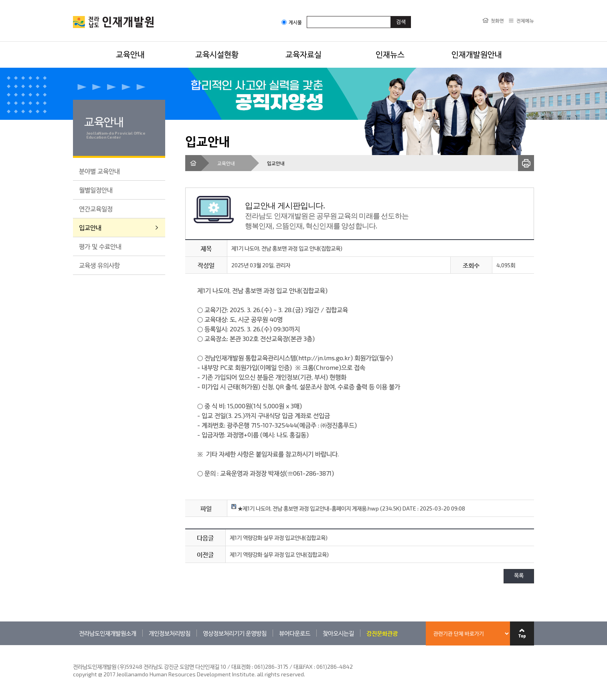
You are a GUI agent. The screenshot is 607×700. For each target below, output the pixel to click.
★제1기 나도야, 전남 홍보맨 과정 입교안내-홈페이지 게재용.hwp (305, 508)
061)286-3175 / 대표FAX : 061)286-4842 (303, 667)
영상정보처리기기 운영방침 (235, 633)
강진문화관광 (382, 633)
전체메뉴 (525, 20)
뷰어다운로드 (295, 633)
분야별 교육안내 (99, 171)
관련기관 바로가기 (73, 645)
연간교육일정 (96, 209)
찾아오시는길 (338, 633)
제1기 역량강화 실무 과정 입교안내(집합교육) (279, 538)
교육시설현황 (217, 54)
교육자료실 (303, 54)
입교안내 (90, 227)
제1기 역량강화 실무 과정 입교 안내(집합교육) (279, 554)
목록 (519, 576)
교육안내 (130, 54)
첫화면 (497, 20)
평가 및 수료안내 (100, 246)
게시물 (292, 22)
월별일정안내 (96, 190)
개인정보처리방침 (170, 633)
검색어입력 (307, 16)
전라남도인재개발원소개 (108, 633)
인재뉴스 (390, 54)
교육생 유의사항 (99, 265)
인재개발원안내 (477, 54)
